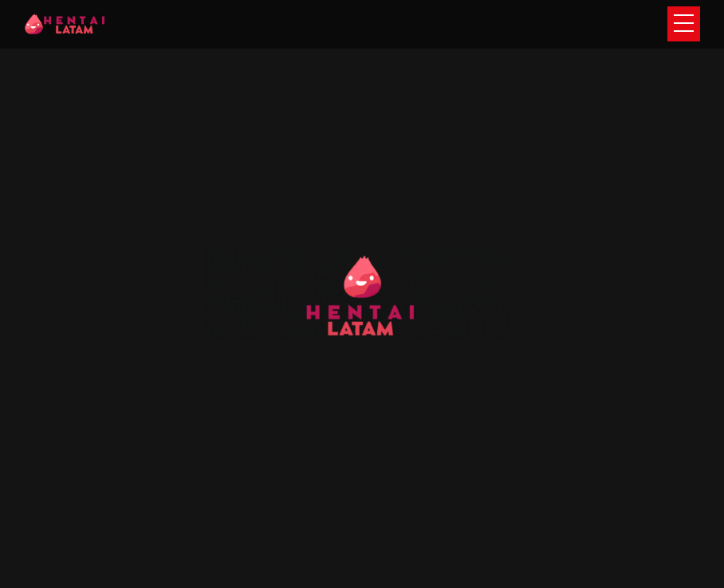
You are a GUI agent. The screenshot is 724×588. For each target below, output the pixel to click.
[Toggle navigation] (684, 24)
